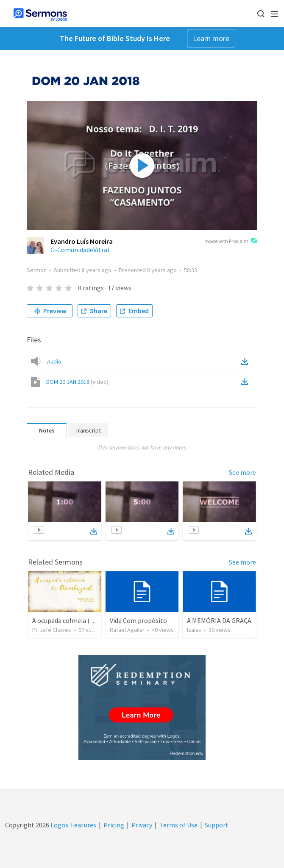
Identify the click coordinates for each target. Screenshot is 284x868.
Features (84, 825)
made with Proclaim (231, 242)
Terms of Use (178, 825)
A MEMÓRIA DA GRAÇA (219, 620)
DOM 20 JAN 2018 (77, 382)
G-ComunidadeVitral (80, 250)
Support (217, 825)
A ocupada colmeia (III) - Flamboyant (86, 620)
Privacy (142, 825)
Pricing (114, 825)
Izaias (194, 630)
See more (242, 472)
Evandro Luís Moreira (82, 241)
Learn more (211, 38)
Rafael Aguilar (127, 630)
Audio (54, 361)
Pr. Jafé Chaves (52, 630)
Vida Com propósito (138, 620)
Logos (59, 825)
